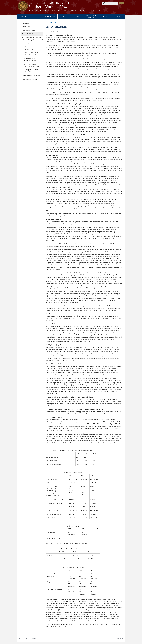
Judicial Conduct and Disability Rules (30, 48)
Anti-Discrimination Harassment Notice (30, 59)
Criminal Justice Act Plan (29, 79)
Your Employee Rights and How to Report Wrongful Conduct (31, 39)
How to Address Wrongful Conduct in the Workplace (32, 65)
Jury (64, 16)
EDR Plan (27, 43)
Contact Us (27, 638)
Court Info (24, 16)
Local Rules (25, 23)
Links (118, 16)
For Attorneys (78, 16)
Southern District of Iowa (49, 7)
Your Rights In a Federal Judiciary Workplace (31, 71)
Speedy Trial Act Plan (29, 34)
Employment (34, 638)
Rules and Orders (51, 16)
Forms (105, 16)
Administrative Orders (29, 30)
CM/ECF (37, 16)
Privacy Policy (119, 638)
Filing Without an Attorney (91, 16)
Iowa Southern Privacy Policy (31, 75)
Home (47, 23)
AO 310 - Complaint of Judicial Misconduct (31, 54)
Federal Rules (26, 27)
